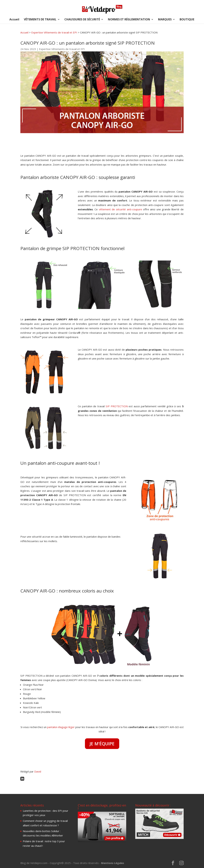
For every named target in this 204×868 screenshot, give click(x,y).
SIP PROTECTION (117, 406)
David (38, 771)
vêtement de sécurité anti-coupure (120, 209)
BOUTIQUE (187, 20)
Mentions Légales (113, 863)
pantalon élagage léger (61, 727)
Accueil (14, 20)
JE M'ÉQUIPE (102, 744)
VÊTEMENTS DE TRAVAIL (40, 20)
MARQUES (165, 20)
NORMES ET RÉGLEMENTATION (129, 20)
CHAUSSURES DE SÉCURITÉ (82, 20)
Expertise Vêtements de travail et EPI (54, 32)
